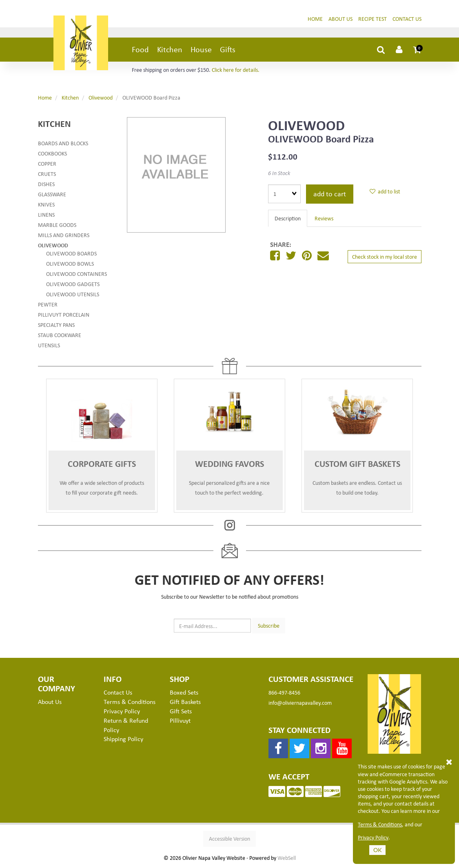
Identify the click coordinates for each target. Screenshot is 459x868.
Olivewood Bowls (70, 265)
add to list (385, 192)
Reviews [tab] (324, 219)
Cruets (47, 175)
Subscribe (269, 626)
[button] (417, 51)
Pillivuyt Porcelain (64, 316)
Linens (46, 216)
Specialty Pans (56, 326)
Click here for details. (236, 71)
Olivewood (101, 99)
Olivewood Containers (76, 275)
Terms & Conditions (380, 824)
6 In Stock (279, 174)
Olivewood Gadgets (73, 285)
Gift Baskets (185, 703)
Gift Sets (181, 712)
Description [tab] (288, 219)
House (201, 50)
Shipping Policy (123, 740)
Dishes (46, 185)
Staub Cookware (60, 336)
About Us (340, 20)
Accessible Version (229, 840)
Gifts (228, 50)
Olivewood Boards (71, 254)
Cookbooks (52, 154)
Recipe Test (373, 20)
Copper (47, 165)
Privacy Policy (373, 837)
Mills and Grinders (64, 236)
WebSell (287, 859)
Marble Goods (57, 226)
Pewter (48, 305)
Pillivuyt (180, 721)
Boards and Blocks (63, 144)
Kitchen (170, 50)
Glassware (52, 195)
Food (140, 50)
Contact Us (407, 20)
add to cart (330, 195)
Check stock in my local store (385, 258)
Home (315, 20)
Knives (46, 205)
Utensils (49, 346)
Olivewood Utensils (73, 295)
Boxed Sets (184, 693)
